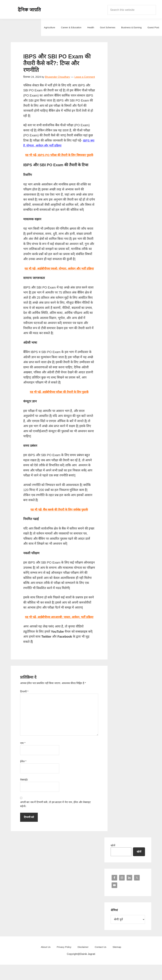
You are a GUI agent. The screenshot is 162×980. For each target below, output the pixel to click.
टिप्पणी (24, 707)
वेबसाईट (24, 795)
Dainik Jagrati (29, 9)
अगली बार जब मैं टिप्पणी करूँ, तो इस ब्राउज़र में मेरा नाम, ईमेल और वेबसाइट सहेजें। (55, 819)
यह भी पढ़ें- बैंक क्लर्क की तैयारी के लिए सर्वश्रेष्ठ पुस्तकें (59, 520)
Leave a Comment (85, 77)
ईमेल (23, 777)
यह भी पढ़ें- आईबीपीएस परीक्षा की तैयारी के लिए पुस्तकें (59, 402)
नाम (23, 758)
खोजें (113, 861)
